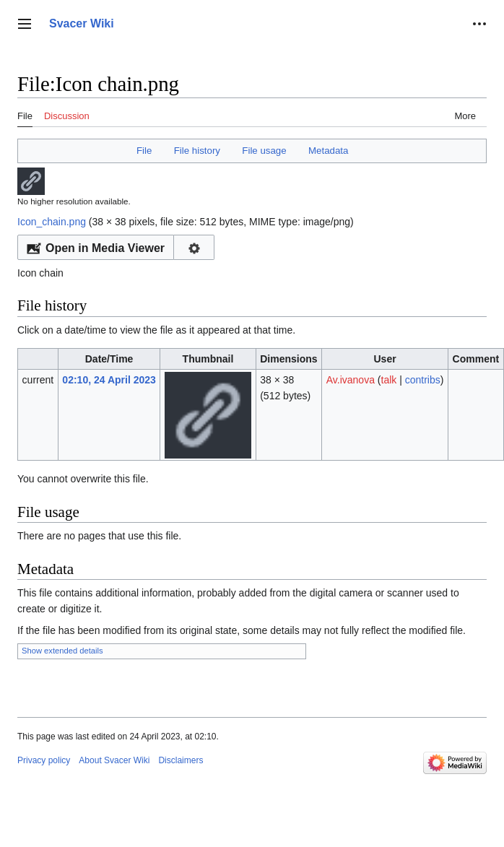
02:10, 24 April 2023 (109, 380)
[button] (25, 24)
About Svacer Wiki (114, 760)
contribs (423, 380)
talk (389, 380)
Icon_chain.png (52, 222)
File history (197, 151)
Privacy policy (44, 760)
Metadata (328, 151)
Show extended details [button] (62, 651)
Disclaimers (181, 760)
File (144, 151)
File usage (264, 151)
